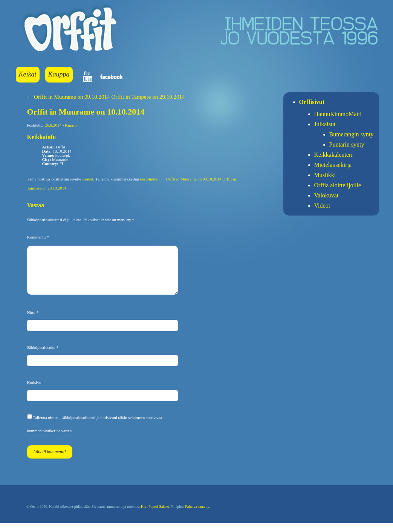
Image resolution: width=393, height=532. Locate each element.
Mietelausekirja (333, 165)
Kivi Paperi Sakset (155, 516)
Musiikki (325, 175)
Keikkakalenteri (333, 155)
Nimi (33, 321)
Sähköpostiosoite (43, 356)
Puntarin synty (347, 144)
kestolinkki (149, 179)
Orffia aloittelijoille (338, 185)
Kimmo (71, 125)
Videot (322, 206)
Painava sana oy (197, 516)
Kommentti (38, 237)
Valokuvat (326, 195)
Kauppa (59, 74)
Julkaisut (325, 124)
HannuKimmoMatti (338, 114)
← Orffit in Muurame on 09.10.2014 (69, 97)
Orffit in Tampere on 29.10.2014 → (151, 97)
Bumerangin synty (352, 134)
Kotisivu (34, 391)
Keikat (28, 74)
